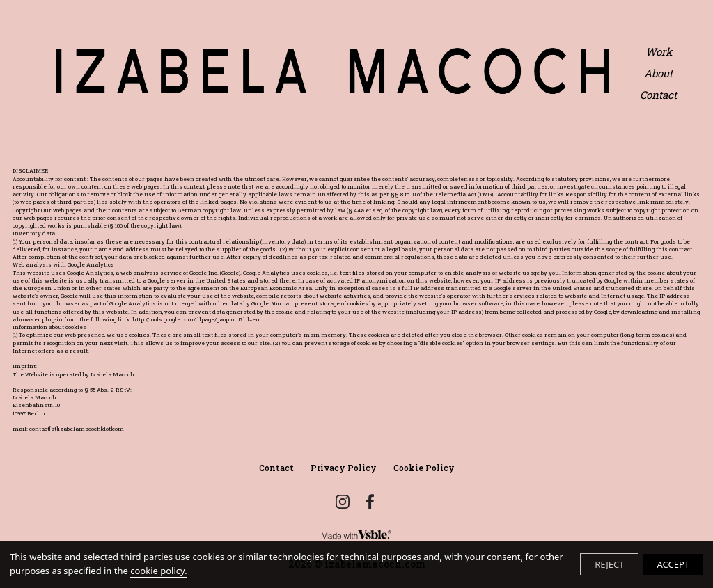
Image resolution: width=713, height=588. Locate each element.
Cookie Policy (424, 468)
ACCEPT (673, 564)
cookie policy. (158, 571)
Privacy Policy (344, 468)
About (658, 73)
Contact (658, 95)
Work (659, 52)
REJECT (609, 564)
